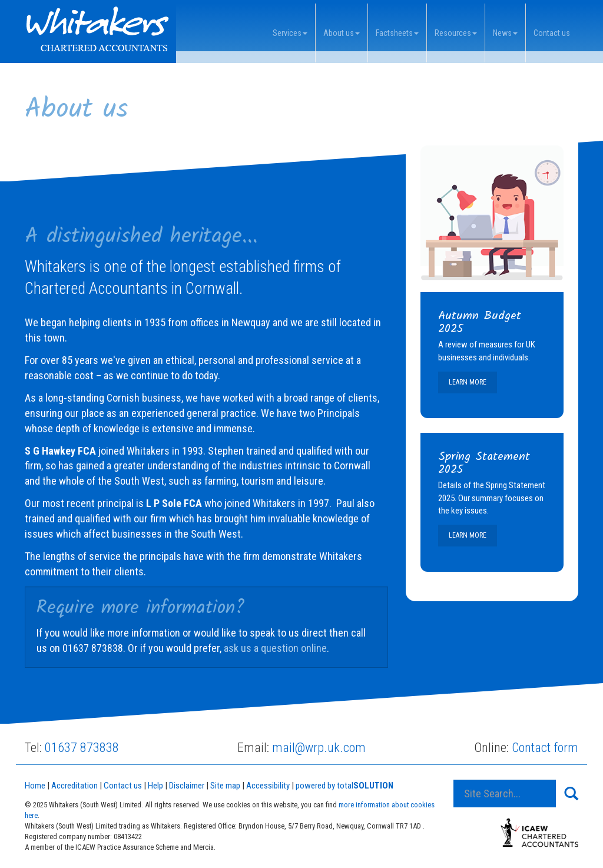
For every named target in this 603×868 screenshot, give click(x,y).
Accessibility (268, 786)
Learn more (468, 382)
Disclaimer (187, 786)
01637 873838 (82, 748)
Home (35, 786)
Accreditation (74, 786)
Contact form (545, 748)
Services (290, 33)
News (505, 33)
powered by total (344, 786)
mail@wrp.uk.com (319, 748)
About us (342, 33)
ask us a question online (275, 648)
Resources (456, 33)
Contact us (552, 33)
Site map (225, 786)
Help (155, 786)
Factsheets (397, 33)
